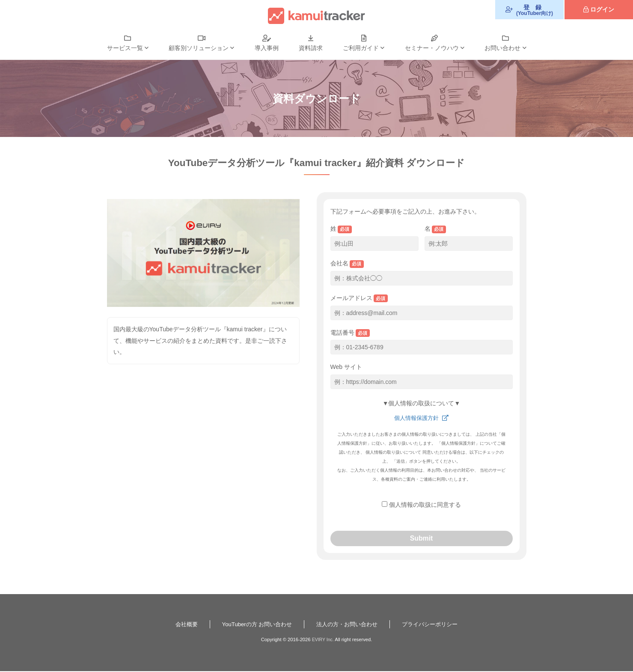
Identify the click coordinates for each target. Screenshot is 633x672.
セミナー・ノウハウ (432, 48)
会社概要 (179, 625)
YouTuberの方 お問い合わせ (253, 625)
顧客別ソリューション (199, 48)
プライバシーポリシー (436, 625)
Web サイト (346, 367)
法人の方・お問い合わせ (348, 625)
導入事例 (267, 48)
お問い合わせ (502, 48)
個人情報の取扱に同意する (425, 505)
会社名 (347, 264)
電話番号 (350, 333)
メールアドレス (359, 299)
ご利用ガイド (361, 48)
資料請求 (311, 48)
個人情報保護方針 (417, 418)
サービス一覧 (125, 48)
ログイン (602, 9)
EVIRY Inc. (323, 640)
